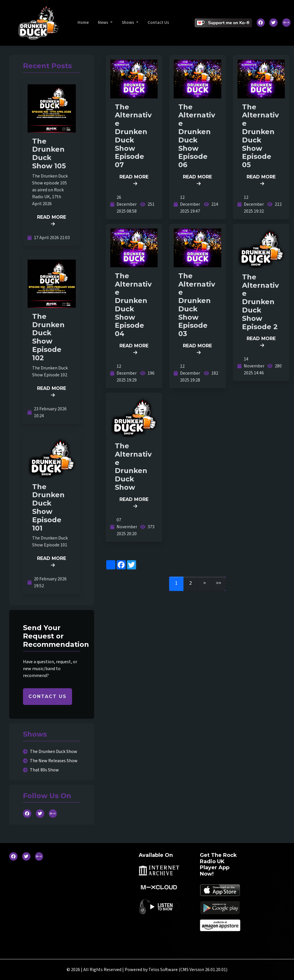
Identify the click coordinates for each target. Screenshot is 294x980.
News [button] (104, 22)
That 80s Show (44, 770)
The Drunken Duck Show (54, 752)
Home (83, 22)
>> (218, 583)
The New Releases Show (54, 761)
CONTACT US (48, 696)
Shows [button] (128, 22)
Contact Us (158, 22)
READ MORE (52, 220)
